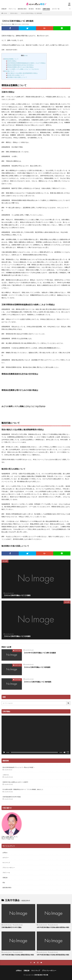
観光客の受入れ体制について (16, 75)
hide (26, 55)
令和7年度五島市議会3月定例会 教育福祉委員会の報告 (53, 955)
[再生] (4, 752)
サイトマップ (6, 863)
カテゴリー (6, 858)
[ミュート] (65, 752)
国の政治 (31, 9)
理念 (4, 883)
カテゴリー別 (56, 9)
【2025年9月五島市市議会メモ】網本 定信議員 (40, 653)
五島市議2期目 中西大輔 (41, 975)
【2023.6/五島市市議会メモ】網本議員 (31, 13)
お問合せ (5, 853)
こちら (12, 839)
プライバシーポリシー (9, 868)
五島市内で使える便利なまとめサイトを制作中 (15, 782)
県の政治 (38, 9)
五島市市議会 (25, 24)
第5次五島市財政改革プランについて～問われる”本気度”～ (19, 767)
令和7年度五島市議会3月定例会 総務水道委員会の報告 (53, 927)
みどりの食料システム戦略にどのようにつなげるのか (23, 69)
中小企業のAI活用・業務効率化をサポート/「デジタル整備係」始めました (23, 789)
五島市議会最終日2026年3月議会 (12, 797)
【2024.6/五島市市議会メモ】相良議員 (37, 667)
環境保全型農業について (11, 59)
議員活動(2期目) (22, 9)
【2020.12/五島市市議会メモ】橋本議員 (37, 682)
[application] (36, 735)
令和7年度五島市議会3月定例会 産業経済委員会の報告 (18, 955)
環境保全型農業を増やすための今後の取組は (20, 67)
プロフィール (12, 9)
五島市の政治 (46, 9)
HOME (5, 13)
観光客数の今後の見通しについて (17, 77)
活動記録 (5, 878)
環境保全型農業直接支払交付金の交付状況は (20, 65)
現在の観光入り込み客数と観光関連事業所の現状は (22, 73)
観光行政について (9, 71)
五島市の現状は (12, 61)
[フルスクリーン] (68, 752)
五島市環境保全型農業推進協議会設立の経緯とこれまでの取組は (26, 63)
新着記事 (4, 9)
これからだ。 (6, 775)
